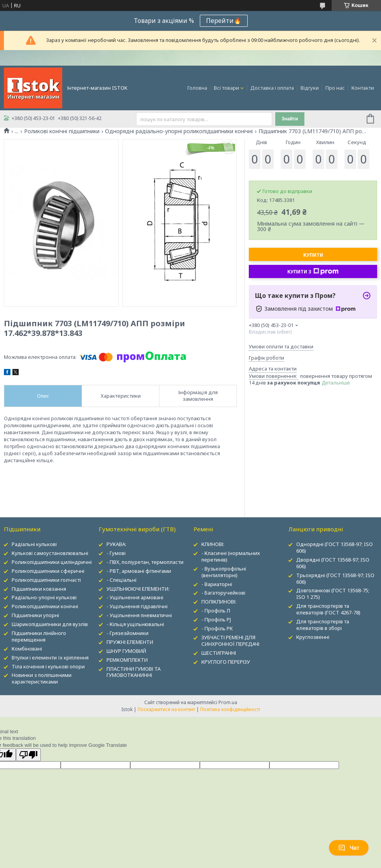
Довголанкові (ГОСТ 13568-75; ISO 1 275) (333, 594)
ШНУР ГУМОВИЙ (126, 651)
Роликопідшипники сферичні (48, 571)
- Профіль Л (216, 611)
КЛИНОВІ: (213, 544)
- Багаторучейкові (223, 593)
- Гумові (116, 553)
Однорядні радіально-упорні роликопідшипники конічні (179, 131)
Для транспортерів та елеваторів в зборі (323, 625)
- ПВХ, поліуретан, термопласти (145, 562)
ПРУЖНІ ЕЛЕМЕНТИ (130, 642)
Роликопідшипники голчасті (46, 580)
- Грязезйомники (128, 633)
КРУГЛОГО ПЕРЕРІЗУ (226, 662)
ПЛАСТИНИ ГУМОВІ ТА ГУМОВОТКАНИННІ (134, 672)
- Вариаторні (217, 584)
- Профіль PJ (216, 619)
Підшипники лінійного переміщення (39, 636)
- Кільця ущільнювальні (135, 624)
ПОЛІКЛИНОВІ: (219, 602)
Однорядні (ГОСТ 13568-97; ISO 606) (335, 547)
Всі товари (226, 88)
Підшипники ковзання (39, 589)
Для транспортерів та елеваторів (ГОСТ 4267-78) (328, 609)
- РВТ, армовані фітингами (139, 571)
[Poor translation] (28, 755)
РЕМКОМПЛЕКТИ (127, 660)
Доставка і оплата (272, 88)
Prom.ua (228, 702)
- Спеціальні (121, 580)
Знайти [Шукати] (290, 119)
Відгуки (310, 88)
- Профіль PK (217, 628)
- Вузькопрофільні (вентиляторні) (224, 572)
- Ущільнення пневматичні (139, 615)
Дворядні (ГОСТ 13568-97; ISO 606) (333, 563)
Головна (197, 88)
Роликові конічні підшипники (62, 131)
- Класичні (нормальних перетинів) (231, 556)
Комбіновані (27, 649)
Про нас (335, 88)
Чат (349, 848)
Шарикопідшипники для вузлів (50, 624)
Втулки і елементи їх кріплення (50, 658)
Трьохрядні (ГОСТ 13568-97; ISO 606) (335, 578)
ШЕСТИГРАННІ (219, 653)
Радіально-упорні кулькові (44, 597)
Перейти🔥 (224, 21)
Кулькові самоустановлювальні (50, 553)
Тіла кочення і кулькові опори (48, 666)
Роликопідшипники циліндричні (52, 562)
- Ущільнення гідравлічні (137, 606)
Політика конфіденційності (230, 709)
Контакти (363, 88)
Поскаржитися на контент (166, 709)
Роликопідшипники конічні (45, 606)
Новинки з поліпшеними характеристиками (42, 678)
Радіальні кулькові (34, 544)
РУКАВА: (116, 544)
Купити (313, 255)
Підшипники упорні (35, 615)
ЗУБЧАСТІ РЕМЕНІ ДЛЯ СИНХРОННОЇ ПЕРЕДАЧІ (230, 641)
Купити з (313, 271)
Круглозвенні (313, 637)
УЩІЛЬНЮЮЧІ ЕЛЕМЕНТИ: (138, 589)
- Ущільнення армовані (135, 597)
